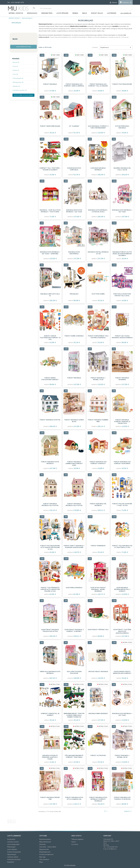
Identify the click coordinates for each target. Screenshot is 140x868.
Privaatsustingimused (46, 854)
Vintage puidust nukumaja (98, 672)
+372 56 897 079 (17, 2)
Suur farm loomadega (74, 588)
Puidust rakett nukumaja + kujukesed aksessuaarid (74, 547)
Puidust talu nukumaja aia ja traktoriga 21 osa (122, 547)
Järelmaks (42, 844)
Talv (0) (16, 74)
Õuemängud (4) (18, 78)
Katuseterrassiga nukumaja (122, 127)
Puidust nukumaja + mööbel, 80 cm (122, 756)
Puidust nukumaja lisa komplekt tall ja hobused (98, 85)
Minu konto (77, 836)
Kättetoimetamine (45, 839)
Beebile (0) (17, 86)
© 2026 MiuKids (70, 865)
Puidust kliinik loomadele (74, 336)
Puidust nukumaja (50, 84)
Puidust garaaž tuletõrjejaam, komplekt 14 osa (50, 338)
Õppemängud (12, 854)
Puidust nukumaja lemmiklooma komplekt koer (74, 463)
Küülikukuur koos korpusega (74, 169)
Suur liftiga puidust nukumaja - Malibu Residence (98, 589)
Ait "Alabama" (74, 126)
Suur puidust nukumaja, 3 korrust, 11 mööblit (74, 630)
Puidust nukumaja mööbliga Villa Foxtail (50, 505)
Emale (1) (16, 70)
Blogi (41, 862)
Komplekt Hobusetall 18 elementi (50, 714)
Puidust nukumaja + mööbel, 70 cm (98, 379)
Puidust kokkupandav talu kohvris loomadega (98, 337)
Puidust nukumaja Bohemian (122, 379)
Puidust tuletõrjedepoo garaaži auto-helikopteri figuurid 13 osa (50, 589)
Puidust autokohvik (98, 755)
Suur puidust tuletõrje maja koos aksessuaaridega (122, 631)
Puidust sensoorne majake (50, 126)
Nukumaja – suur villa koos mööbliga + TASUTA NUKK (50, 211)
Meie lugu (42, 857)
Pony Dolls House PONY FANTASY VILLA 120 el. (122, 295)
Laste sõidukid (12, 849)
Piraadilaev (74, 294)
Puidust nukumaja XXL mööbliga (98, 505)
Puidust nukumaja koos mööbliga (50, 463)
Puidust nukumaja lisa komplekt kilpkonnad (122, 463)
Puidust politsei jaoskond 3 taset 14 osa (122, 505)
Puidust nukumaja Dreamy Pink (50, 798)
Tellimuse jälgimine (77, 839)
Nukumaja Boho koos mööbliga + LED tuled (74, 211)
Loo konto (75, 844)
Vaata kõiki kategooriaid (23, 95)
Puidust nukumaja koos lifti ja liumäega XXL (74, 798)
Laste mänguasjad (13, 844)
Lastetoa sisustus (13, 842)
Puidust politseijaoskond (122, 84)
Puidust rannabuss (98, 546)
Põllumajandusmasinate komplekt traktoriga (74, 756)
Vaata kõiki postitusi (23, 47)
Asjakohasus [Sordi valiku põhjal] (116, 47)
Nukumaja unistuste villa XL (50, 295)
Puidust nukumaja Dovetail (50, 420)
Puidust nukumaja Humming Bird (98, 421)
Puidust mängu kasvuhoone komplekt (50, 379)
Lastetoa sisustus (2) (20, 90)
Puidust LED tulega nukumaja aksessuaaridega (122, 337)
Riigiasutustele (44, 849)
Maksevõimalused (45, 842)
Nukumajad (16, 23)
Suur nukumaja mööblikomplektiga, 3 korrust (122, 589)
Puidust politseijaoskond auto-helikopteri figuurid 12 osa (50, 547)
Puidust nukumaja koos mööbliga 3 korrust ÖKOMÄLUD (98, 799)
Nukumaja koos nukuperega (74, 253)
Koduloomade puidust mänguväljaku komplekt (122, 672)
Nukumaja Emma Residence (98, 713)
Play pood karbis (98, 294)
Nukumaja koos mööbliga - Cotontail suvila (98, 211)
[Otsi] (82, 8)
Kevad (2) (16, 62)
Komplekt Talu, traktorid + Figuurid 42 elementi (50, 169)
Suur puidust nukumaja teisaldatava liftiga (50, 630)
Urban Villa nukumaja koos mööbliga (50, 672)
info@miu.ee (112, 849)
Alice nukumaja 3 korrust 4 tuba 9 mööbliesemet (98, 127)
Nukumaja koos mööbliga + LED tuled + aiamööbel (50, 253)
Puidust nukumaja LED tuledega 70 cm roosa (122, 798)
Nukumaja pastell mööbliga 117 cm (98, 253)
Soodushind (11, 839)
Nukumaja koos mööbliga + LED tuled (122, 211)
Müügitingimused (45, 852)
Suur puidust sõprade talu (98, 630)
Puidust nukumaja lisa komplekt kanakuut (98, 463)
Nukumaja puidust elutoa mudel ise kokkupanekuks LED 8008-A (122, 254)
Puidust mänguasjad (14, 852)
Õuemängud (11, 847)
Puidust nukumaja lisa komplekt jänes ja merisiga (74, 85)
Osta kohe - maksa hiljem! (48, 847)
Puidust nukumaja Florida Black (74, 421)
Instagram (14, 821)
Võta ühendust (44, 859)
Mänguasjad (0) (18, 82)
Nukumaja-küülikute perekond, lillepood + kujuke (50, 757)
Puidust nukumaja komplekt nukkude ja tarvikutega (122, 422)
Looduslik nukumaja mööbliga (98, 169)
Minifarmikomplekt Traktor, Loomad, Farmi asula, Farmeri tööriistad (74, 715)
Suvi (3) (16, 66)
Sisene (74, 842)
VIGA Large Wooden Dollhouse (74, 672)
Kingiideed (11, 862)
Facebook (9, 821)
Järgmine (128, 811)
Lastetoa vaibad (13, 857)
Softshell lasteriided (14, 859)
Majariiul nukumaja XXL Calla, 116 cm (122, 169)
